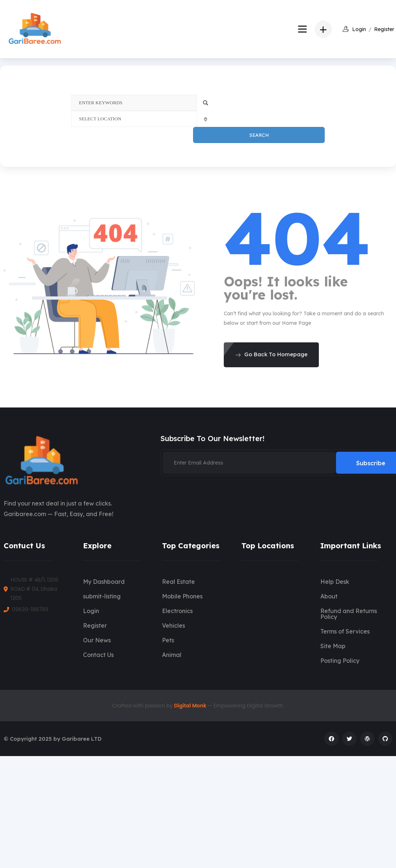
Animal (172, 655)
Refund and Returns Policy (349, 614)
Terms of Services (345, 631)
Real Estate (178, 582)
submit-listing (102, 596)
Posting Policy (340, 661)
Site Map (333, 646)
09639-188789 (30, 609)
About (329, 596)
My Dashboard (104, 582)
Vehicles (174, 625)
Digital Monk (191, 706)
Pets (168, 640)
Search (259, 135)
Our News (97, 640)
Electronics (177, 611)
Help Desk (335, 582)
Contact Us (98, 655)
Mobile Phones (182, 596)
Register (384, 29)
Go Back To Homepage (271, 354)
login (359, 29)
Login (91, 611)
